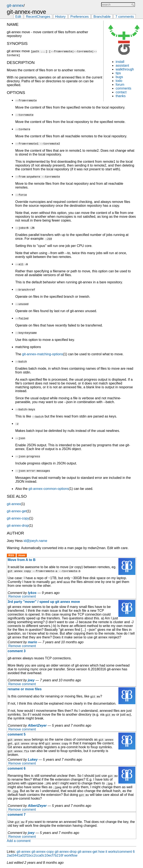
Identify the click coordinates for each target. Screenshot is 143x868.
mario (32, 642)
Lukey (33, 760)
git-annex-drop (18, 526)
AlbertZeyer (37, 725)
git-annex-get (17, 511)
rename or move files (25, 689)
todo (119, 81)
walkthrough (125, 69)
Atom (22, 555)
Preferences (80, 17)
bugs (119, 77)
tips (118, 73)
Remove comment (22, 597)
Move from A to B (22, 560)
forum (120, 85)
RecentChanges (38, 17)
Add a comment (19, 841)
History (60, 17)
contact (121, 92)
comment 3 (17, 651)
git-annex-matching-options (43, 354)
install (120, 62)
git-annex (15, 5)
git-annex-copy (18, 518)
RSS (11, 555)
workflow (71, 855)
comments (123, 88)
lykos (32, 593)
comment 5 (17, 734)
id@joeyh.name (35, 541)
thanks (121, 96)
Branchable (102, 17)
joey (31, 680)
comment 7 (17, 815)
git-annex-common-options (48, 489)
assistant (122, 65)
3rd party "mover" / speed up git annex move (44, 602)
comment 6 (17, 768)
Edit (18, 17)
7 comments (125, 17)
